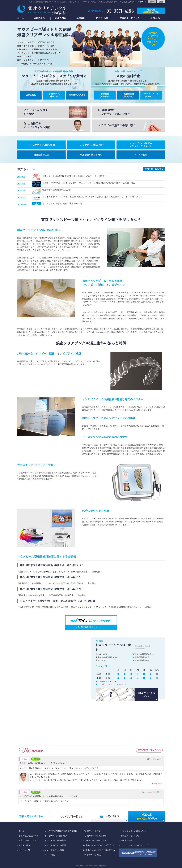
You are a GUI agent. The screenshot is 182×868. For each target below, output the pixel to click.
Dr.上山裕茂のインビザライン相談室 (55, 125)
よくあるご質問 (128, 2)
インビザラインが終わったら (133, 831)
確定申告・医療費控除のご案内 (57, 190)
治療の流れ (61, 18)
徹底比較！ (130, 125)
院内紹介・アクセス (129, 18)
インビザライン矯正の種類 (41, 145)
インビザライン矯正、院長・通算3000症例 (62, 204)
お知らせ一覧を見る (154, 169)
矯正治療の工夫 (41, 155)
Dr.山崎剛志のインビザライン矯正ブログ (114, 112)
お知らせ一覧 (24, 850)
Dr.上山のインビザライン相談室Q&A (99, 850)
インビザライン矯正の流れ (91, 145)
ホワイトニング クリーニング (151, 95)
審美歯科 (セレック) (105, 95)
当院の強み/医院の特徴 (29, 836)
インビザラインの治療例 (55, 845)
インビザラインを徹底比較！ (96, 836)
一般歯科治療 (127, 840)
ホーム (20, 18)
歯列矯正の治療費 (77, 95)
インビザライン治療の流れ (56, 836)
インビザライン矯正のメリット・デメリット (141, 145)
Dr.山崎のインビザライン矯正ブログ (99, 845)
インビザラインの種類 (54, 850)
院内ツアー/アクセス (28, 840)
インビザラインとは (92, 831)
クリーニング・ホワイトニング (134, 845)
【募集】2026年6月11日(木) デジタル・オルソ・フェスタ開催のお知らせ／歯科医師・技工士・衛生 (89, 183)
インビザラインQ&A (92, 855)
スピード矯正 (50, 855)
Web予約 (151, 11)
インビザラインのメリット (95, 840)
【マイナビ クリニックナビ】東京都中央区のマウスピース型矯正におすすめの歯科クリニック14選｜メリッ (92, 197)
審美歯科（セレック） (130, 836)
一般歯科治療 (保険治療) (128, 95)
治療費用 (81, 18)
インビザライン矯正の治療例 (55, 112)
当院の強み (39, 18)
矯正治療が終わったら (91, 155)
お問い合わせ (157, 18)
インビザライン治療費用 (55, 840)
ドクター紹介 (102, 18)
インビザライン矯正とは (54, 95)
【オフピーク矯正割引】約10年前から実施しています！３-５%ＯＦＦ (75, 176)
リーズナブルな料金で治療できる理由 (61, 831)
